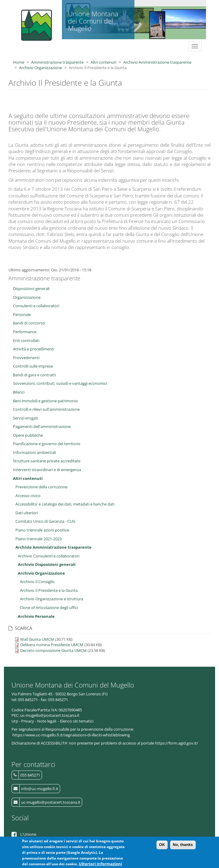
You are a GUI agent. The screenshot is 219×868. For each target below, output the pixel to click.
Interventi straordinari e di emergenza (47, 470)
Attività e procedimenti (34, 349)
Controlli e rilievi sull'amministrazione (46, 409)
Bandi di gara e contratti (34, 375)
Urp (15, 721)
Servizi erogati (26, 418)
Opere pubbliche (28, 435)
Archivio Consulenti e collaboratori (49, 556)
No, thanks (183, 846)
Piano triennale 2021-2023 (39, 539)
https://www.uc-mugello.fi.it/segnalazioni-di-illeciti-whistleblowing (71, 735)
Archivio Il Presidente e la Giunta (49, 590)
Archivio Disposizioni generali (47, 564)
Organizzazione (27, 297)
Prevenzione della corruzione (41, 487)
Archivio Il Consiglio (37, 582)
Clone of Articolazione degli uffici (49, 608)
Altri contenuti (103, 62)
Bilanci (19, 392)
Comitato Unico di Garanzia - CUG (45, 521)
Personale (22, 314)
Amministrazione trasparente (57, 62)
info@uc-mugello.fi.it (40, 789)
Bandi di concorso (29, 323)
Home (19, 62)
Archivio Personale (36, 616)
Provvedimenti (26, 358)
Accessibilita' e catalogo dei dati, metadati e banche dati (65, 504)
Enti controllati (26, 340)
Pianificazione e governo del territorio (47, 444)
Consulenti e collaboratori (36, 306)
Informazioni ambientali (34, 452)
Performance (25, 332)
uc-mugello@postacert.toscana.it (51, 802)
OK (162, 846)
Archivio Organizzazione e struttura (52, 599)
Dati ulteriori (27, 513)
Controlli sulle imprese (33, 366)
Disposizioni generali (31, 289)
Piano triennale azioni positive (42, 530)
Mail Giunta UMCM (37, 639)
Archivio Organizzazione (40, 68)
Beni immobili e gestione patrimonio (45, 401)
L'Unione (28, 834)
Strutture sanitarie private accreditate (47, 461)
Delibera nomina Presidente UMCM (52, 645)
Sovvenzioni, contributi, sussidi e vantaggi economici (60, 383)
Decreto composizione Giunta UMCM (53, 650)
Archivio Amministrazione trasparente (157, 62)
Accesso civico (28, 496)
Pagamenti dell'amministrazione (42, 426)
